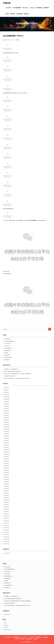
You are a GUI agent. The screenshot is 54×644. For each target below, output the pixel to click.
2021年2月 (7, 445)
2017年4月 (7, 535)
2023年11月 (7, 397)
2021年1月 (7, 447)
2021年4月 (7, 440)
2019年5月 (7, 484)
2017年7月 (7, 528)
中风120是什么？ (25, 8)
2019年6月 (7, 482)
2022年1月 (7, 422)
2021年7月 (7, 436)
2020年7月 (7, 461)
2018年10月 (7, 500)
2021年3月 (7, 443)
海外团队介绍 (26, 14)
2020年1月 (7, 470)
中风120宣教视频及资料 (17, 8)
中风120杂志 (32, 8)
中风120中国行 (8, 8)
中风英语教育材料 (39, 8)
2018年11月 (7, 498)
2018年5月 (7, 512)
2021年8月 (7, 434)
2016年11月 (7, 539)
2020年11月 (7, 452)
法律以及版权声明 (20, 14)
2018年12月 (7, 496)
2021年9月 (7, 431)
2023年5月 (7, 408)
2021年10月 (7, 429)
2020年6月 (7, 463)
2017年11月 (7, 519)
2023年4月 (7, 411)
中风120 (7, 3)
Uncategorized (12, 40)
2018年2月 (7, 514)
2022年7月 (7, 413)
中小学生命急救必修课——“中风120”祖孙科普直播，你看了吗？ (17, 378)
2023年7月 (7, 404)
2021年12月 (7, 424)
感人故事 (7, 14)
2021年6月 (7, 438)
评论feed (6, 627)
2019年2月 (7, 491)
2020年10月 (7, 454)
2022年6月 (7, 415)
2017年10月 (7, 521)
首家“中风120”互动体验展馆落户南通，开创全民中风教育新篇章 (18, 374)
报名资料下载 (13, 14)
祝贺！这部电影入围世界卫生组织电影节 (13, 371)
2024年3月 (7, 392)
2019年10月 (7, 473)
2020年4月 (7, 468)
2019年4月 (7, 486)
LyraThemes (32, 642)
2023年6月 (7, 406)
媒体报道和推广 (46, 8)
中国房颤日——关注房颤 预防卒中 (11, 369)
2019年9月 (7, 475)
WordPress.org (7, 630)
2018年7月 (7, 507)
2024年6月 (7, 388)
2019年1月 (7, 493)
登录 (5, 623)
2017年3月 (7, 537)
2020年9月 (7, 457)
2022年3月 (7, 420)
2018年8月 (7, 505)
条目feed (6, 625)
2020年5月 (7, 466)
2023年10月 (7, 399)
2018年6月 (7, 509)
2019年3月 (7, 489)
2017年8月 (7, 525)
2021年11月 (7, 427)
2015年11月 (7, 544)
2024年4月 (7, 390)
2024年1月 (7, 395)
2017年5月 (7, 532)
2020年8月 (7, 459)
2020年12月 (7, 450)
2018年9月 (7, 502)
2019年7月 (7, 479)
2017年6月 (7, 530)
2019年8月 (7, 477)
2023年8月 (7, 401)
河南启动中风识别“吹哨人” (10, 376)
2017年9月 (7, 523)
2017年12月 (7, 516)
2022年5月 (7, 418)
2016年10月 (7, 541)
